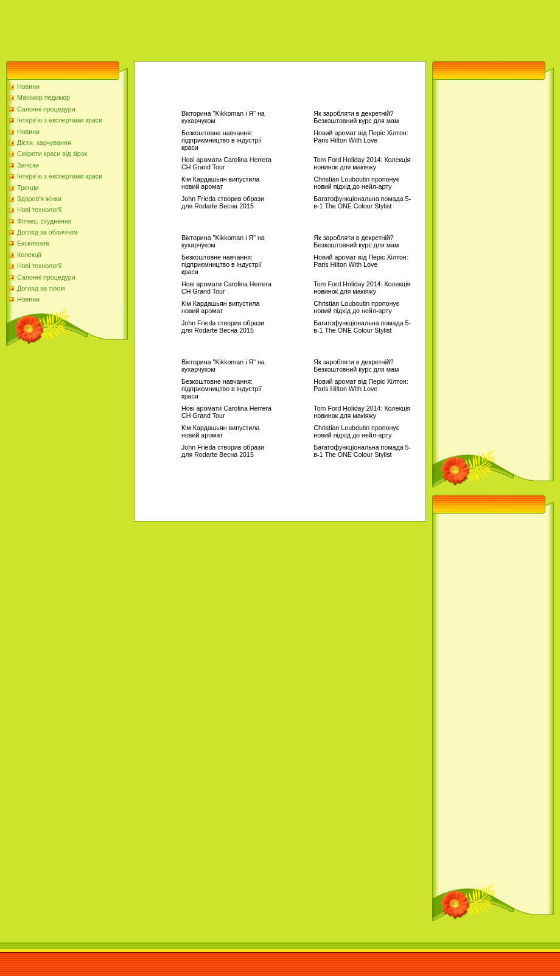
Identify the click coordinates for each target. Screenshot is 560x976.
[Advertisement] (222, 27)
